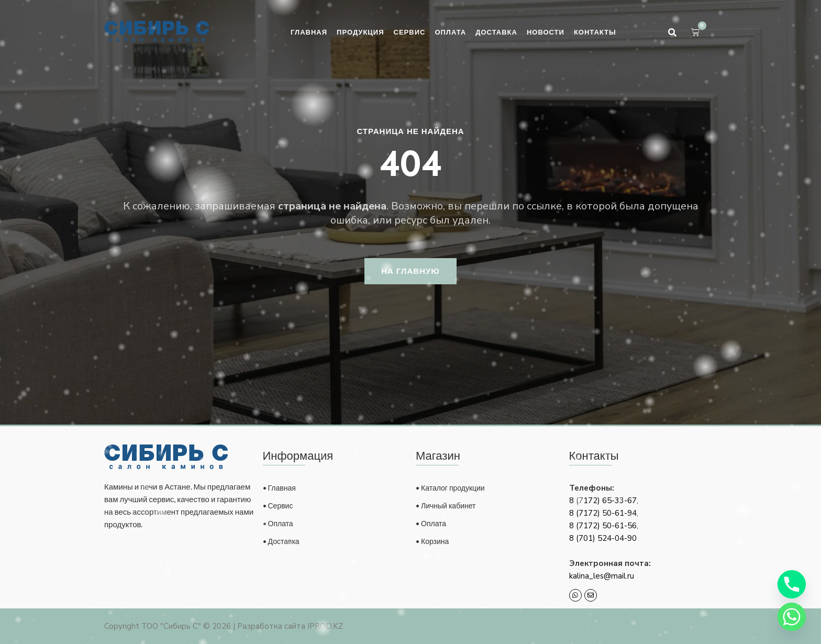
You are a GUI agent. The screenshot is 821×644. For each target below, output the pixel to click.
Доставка (496, 32)
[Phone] (792, 584)
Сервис (410, 32)
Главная (309, 32)
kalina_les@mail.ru (602, 576)
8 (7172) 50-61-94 (603, 513)
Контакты (595, 32)
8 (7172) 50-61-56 (603, 526)
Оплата (450, 32)
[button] (672, 32)
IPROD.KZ (325, 626)
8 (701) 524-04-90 (603, 538)
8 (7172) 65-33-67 (603, 501)
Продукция (360, 32)
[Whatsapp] (792, 617)
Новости (546, 32)
